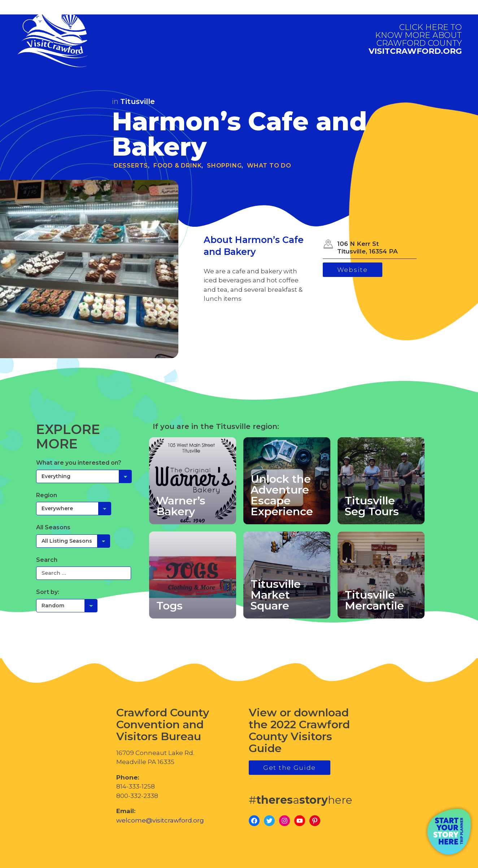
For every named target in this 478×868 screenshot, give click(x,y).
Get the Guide (290, 768)
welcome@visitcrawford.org (160, 820)
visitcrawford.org (415, 39)
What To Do (269, 166)
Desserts (131, 166)
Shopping (224, 166)
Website (353, 270)
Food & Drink (178, 166)
